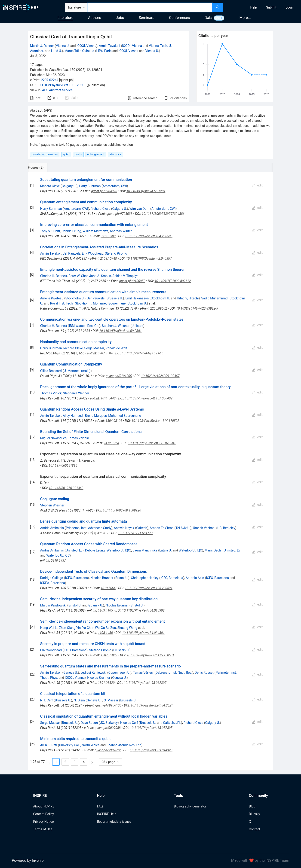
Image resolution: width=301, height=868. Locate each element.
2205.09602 (159, 308)
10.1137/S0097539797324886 (163, 214)
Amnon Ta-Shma (162, 528)
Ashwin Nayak (124, 528)
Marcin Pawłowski (53, 605)
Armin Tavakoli (110, 46)
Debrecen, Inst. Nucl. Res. (174, 673)
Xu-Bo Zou (108, 628)
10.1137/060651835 (63, 466)
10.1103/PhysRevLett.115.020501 (152, 443)
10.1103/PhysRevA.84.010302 (143, 610)
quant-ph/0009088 (108, 728)
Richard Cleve (50, 186)
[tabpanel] (150, 471)
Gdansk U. (96, 605)
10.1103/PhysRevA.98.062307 (145, 683)
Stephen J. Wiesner (116, 326)
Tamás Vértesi (78, 438)
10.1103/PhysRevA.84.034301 (143, 633)
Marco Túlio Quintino (79, 51)
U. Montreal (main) (77, 371)
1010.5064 (108, 588)
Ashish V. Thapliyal (126, 276)
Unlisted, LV (74, 550)
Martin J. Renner (42, 46)
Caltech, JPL (172, 723)
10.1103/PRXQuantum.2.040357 (149, 259)
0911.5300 (108, 236)
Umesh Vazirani (204, 528)
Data (208, 18)
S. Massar (111, 700)
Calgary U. (69, 186)
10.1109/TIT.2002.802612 (173, 281)
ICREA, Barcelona (53, 583)
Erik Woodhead (93, 253)
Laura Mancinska (145, 550)
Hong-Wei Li (49, 628)
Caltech (142, 528)
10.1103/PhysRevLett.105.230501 (149, 588)
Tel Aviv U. (183, 528)
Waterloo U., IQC (118, 550)
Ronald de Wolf (117, 348)
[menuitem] (254, 7)
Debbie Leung (71, 231)
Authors (95, 18)
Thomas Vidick (51, 393)
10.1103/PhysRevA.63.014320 (151, 750)
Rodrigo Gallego (52, 578)
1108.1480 (105, 633)
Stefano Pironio (116, 253)
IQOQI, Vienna (86, 46)
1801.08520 (106, 683)
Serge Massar (94, 348)
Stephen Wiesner (52, 505)
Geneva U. (71, 673)
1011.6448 (108, 398)
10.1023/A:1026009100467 (160, 376)
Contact (254, 829)
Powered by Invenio (28, 860)
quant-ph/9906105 (108, 705)
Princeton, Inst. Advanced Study (89, 528)
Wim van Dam (139, 209)
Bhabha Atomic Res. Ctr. (124, 745)
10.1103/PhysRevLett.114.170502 (155, 421)
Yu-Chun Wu (91, 628)
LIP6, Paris (104, 51)
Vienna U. (63, 46)
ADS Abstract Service (57, 90)
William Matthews (95, 231)
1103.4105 (105, 610)
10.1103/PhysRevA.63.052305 (151, 728)
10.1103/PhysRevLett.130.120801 (61, 85)
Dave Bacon (89, 723)
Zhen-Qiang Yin (70, 628)
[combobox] (150, 7)
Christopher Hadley (145, 578)
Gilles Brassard (51, 371)
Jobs (120, 18)
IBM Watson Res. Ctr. (84, 326)
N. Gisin (79, 700)
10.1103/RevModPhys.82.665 (143, 353)
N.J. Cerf (47, 700)
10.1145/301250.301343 (66, 488)
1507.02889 (109, 655)
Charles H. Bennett (54, 276)
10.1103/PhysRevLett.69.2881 (120, 331)
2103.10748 (108, 259)
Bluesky (254, 814)
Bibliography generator (190, 806)
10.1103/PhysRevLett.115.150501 (150, 655)
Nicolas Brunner (102, 578)
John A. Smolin (100, 276)
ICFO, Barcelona (77, 578)
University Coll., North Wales (79, 745)
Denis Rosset (204, 673)
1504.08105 (114, 421)
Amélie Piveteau (52, 298)
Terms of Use (43, 829)
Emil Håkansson (137, 298)
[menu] (263, 7)
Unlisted (137, 326)
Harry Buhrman (90, 186)
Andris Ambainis (52, 528)
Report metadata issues (114, 822)
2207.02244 (50, 80)
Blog (252, 806)
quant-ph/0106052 (132, 281)
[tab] (43, 168)
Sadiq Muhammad (215, 298)
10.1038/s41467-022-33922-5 (197, 308)
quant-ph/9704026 (104, 191)
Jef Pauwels (72, 253)
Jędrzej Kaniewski (93, 673)
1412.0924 (111, 443)
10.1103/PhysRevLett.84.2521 (152, 705)
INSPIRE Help (106, 814)
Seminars (146, 18)
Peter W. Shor (78, 276)
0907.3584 (105, 353)
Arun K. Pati (49, 745)
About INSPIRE (44, 806)
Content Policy (43, 814)
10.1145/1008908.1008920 (122, 510)
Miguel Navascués (53, 438)
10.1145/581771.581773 (135, 533)
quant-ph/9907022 (107, 750)
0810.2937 (58, 560)
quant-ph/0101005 (119, 376)
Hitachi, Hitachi (188, 298)
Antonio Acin (195, 578)
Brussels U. (115, 298)
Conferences (179, 18)
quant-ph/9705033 (119, 214)
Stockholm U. (75, 298)
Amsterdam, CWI (115, 186)
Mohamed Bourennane (109, 303)
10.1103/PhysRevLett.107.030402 (149, 398)
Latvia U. (166, 550)
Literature (65, 18)
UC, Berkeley (226, 528)
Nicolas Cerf (129, 723)
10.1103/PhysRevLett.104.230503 (149, 236)
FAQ (100, 806)
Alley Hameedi (73, 416)
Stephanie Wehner (76, 393)
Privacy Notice (43, 822)
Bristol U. (122, 578)
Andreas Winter (121, 231)
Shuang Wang (127, 628)
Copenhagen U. (119, 673)
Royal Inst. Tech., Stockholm (70, 303)
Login (290, 7)
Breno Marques (96, 416)
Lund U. (57, 51)
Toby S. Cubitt (50, 231)
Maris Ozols (213, 550)
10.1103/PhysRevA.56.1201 (146, 191)
